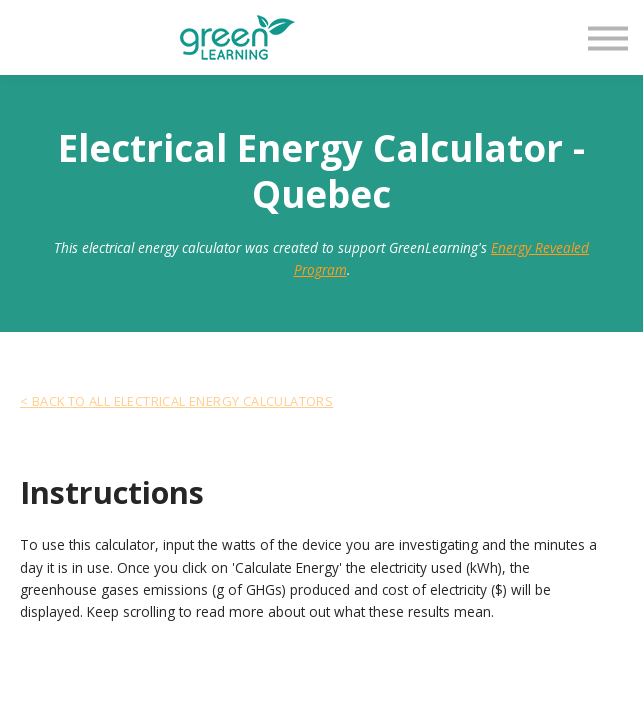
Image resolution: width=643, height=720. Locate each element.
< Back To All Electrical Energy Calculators (176, 401)
